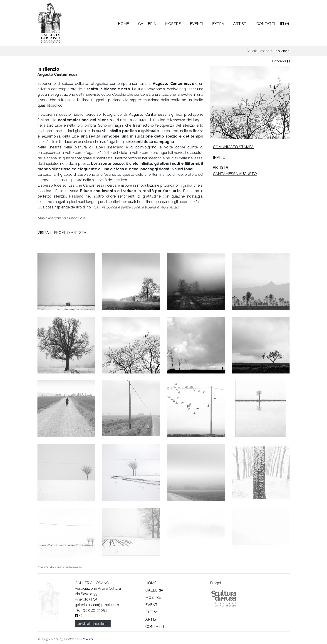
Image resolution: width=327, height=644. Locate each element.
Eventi (196, 24)
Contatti (266, 24)
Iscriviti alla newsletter (93, 626)
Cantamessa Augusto (235, 174)
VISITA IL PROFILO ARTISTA (62, 233)
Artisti (240, 24)
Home (123, 24)
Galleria (147, 24)
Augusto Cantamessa (173, 84)
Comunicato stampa (233, 147)
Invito (219, 157)
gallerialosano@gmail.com (97, 607)
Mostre (173, 24)
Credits (88, 641)
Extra (218, 24)
